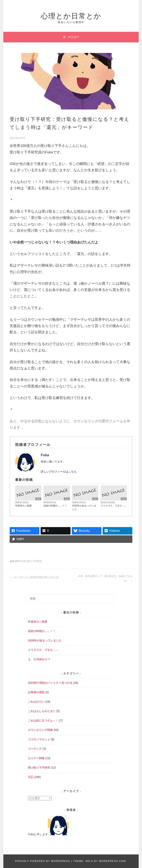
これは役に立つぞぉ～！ (43, 720)
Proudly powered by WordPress (43, 861)
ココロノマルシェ (39, 739)
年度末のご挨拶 (23, 506)
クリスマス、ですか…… (114, 506)
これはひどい (36, 702)
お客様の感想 (36, 692)
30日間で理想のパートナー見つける (50, 683)
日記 (38, 499)
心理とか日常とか (71, 15)
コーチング (35, 749)
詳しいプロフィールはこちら (59, 472)
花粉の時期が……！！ (55, 506)
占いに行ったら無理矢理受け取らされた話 (34, 577)
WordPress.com (112, 861)
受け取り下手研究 (32, 561)
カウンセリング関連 (40, 730)
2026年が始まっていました (84, 507)
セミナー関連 (36, 758)
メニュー (73, 37)
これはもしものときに (42, 711)
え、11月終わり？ (39, 659)
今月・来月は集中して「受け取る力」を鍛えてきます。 (105, 578)
